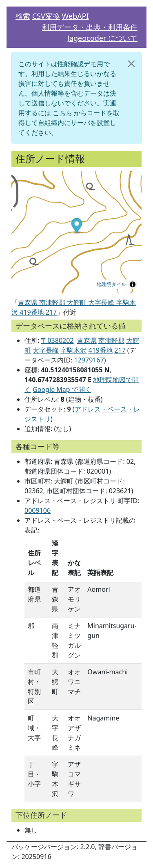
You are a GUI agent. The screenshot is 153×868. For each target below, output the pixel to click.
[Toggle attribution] (133, 284)
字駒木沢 (73, 350)
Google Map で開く (62, 389)
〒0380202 (57, 340)
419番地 (101, 350)
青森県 (87, 340)
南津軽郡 (111, 340)
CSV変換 (46, 16)
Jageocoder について (102, 38)
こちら (62, 113)
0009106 (38, 510)
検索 (23, 16)
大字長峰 (46, 350)
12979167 (89, 360)
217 (120, 350)
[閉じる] (131, 64)
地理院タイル (111, 284)
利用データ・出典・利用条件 (90, 27)
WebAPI (75, 16)
